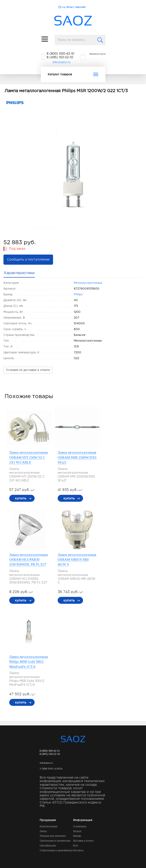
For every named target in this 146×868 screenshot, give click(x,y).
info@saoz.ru (61, 62)
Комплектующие (49, 826)
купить (21, 498)
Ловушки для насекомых (53, 836)
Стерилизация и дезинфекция (56, 850)
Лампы (43, 831)
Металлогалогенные (88, 283)
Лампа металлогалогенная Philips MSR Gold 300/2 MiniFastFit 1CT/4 (28, 662)
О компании (80, 826)
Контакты (78, 850)
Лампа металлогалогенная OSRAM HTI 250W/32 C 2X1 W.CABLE (28, 457)
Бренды (77, 836)
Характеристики (19, 273)
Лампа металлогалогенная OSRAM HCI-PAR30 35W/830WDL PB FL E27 (28, 560)
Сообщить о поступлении (28, 260)
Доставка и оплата (83, 841)
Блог (76, 845)
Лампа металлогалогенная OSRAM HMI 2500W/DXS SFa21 (77, 457)
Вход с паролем (76, 7)
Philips (78, 295)
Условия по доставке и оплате (28, 370)
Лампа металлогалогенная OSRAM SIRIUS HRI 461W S (77, 560)
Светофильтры (48, 845)
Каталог (77, 831)
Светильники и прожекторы (55, 841)
